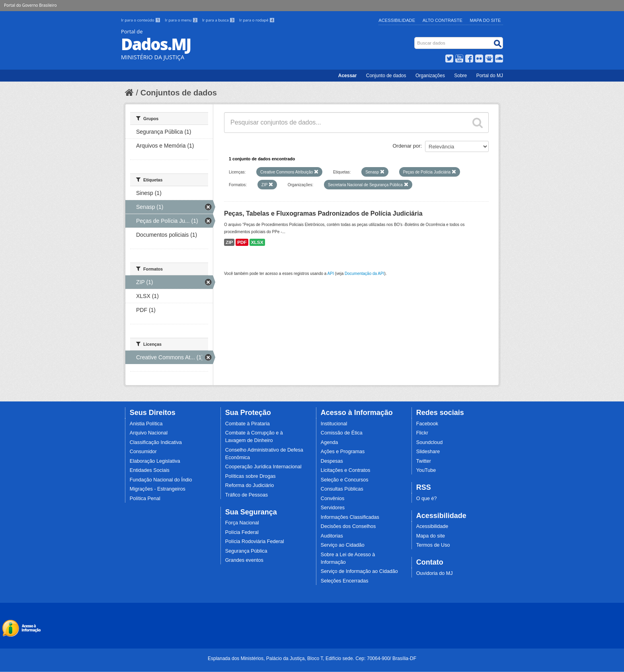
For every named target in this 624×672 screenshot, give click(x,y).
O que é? (427, 499)
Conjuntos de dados (179, 93)
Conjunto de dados (386, 76)
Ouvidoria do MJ (435, 573)
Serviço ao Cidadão (343, 545)
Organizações (430, 76)
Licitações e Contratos (346, 470)
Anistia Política (146, 424)
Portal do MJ (490, 76)
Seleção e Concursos (345, 480)
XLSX (257, 242)
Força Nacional (242, 523)
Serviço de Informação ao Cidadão (359, 571)
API (331, 274)
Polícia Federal (242, 532)
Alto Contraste (443, 20)
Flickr (422, 433)
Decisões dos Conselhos (348, 526)
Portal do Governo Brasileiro (30, 5)
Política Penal (145, 499)
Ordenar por (407, 146)
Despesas (332, 461)
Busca (415, 39)
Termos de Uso (433, 545)
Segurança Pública (246, 551)
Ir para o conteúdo (141, 20)
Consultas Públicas (342, 489)
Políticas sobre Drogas (251, 476)
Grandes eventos (244, 560)
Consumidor (143, 452)
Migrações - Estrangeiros (158, 489)
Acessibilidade (397, 20)
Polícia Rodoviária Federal (255, 541)
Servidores (333, 508)
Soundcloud (430, 442)
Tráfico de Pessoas (247, 495)
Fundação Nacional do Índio (161, 480)
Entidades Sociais (150, 470)
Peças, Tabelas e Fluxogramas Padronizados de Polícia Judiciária (323, 213)
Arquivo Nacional (149, 433)
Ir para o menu (182, 20)
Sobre (460, 76)
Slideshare (428, 452)
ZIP (229, 242)
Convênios (333, 499)
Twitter (424, 461)
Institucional (334, 424)
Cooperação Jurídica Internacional (263, 467)
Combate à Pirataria (248, 424)
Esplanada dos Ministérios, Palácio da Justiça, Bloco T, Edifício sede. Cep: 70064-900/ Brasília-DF (312, 658)
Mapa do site (431, 536)
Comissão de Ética (342, 433)
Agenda (329, 442)
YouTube (426, 470)
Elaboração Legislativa (155, 461)
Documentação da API (365, 274)
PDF (242, 242)
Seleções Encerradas (345, 581)
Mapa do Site (486, 20)
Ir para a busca (219, 20)
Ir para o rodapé (257, 20)
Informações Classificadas (350, 517)
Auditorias (332, 536)
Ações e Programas (343, 452)
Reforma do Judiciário (250, 485)
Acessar (348, 76)
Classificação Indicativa (156, 442)
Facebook (427, 424)
